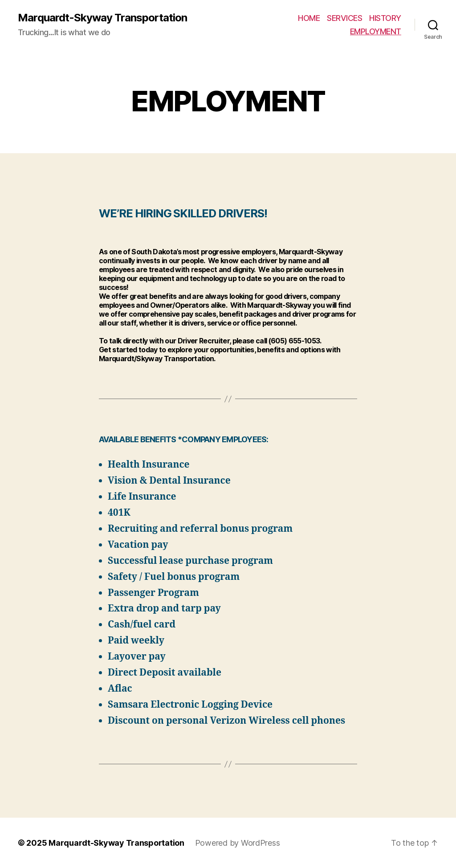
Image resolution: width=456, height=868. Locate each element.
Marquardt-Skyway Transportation (102, 18)
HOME (309, 18)
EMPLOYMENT (376, 31)
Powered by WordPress (238, 843)
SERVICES (344, 18)
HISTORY (385, 18)
